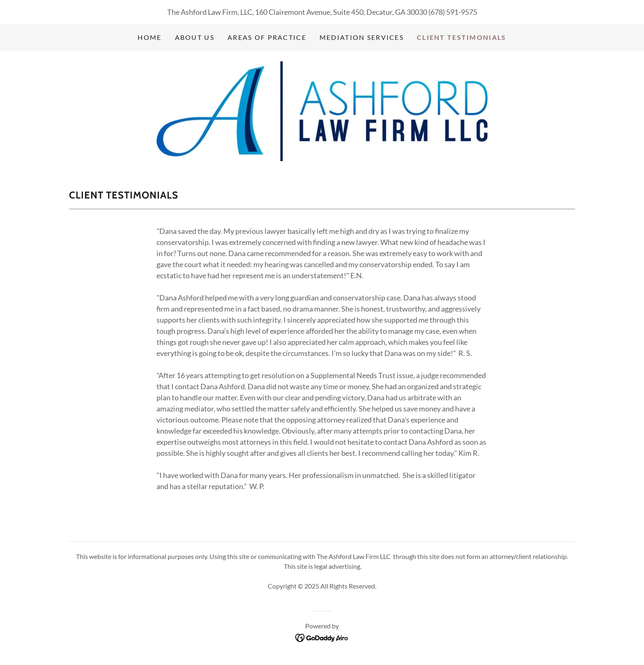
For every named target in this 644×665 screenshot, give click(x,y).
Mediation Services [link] (362, 37)
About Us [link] (195, 37)
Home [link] (149, 37)
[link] (322, 110)
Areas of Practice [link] (267, 37)
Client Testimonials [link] (461, 37)
